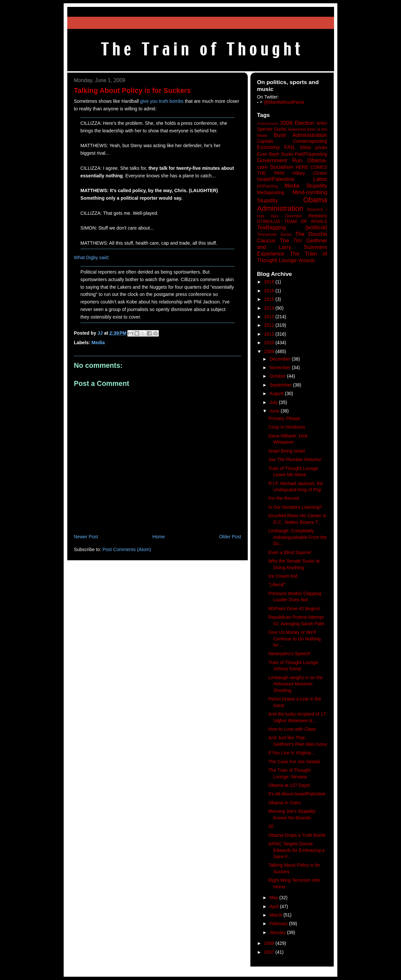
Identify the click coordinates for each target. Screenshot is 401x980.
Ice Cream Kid (283, 576)
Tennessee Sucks (274, 234)
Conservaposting (310, 141)
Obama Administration (292, 204)
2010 (270, 343)
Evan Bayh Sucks (275, 154)
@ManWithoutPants (284, 102)
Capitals (265, 141)
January (278, 932)
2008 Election (297, 123)
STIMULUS (268, 221)
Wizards (306, 260)
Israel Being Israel (287, 451)
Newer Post (86, 537)
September (281, 385)
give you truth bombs (162, 101)
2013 (270, 317)
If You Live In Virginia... (292, 753)
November (281, 367)
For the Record (284, 498)
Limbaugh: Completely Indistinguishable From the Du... (298, 537)
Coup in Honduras (287, 427)
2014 (270, 308)
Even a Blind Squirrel (290, 552)
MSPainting (267, 186)
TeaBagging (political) (292, 227)
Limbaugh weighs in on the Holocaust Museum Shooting (295, 684)
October (278, 376)
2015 (270, 299)
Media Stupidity (306, 186)
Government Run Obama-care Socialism (292, 164)
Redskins (318, 216)
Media (98, 343)
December (281, 359)
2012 (270, 325)
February (279, 924)
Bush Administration (300, 135)
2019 (270, 282)
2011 (270, 334)
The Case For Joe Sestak (294, 762)
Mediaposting (271, 192)
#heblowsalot (268, 123)
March (276, 915)
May (274, 898)
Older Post (230, 537)
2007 (270, 952)
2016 (270, 291)
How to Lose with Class (292, 729)
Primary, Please (284, 418)
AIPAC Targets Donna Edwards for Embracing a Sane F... (296, 850)
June (275, 411)
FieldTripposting (311, 154)
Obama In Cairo (285, 803)
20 (271, 826)
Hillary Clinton (310, 173)
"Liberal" (277, 585)
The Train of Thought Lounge (292, 257)
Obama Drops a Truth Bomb (297, 835)
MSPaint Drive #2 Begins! (294, 609)
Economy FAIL (276, 147)
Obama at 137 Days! (289, 785)
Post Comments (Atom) (127, 549)
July (274, 402)
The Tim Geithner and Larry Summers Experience (292, 247)
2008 (270, 943)
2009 (270, 351)
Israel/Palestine (276, 179)
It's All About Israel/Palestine (297, 794)
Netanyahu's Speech (289, 654)
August (277, 393)
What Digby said (91, 257)
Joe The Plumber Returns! (295, 459)
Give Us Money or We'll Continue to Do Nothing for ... (295, 639)
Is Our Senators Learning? (295, 507)
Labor (320, 179)
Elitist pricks (314, 147)
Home (158, 537)
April (275, 906)
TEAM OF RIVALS (306, 221)
